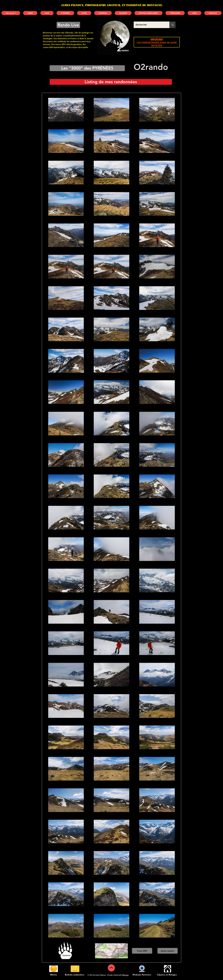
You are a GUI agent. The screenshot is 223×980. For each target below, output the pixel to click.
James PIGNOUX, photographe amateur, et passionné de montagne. (112, 5)
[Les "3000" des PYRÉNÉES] (87, 68)
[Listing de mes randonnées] (111, 82)
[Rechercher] (149, 25)
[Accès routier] (168, 951)
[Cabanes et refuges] (167, 969)
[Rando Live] (68, 25)
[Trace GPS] (142, 951)
